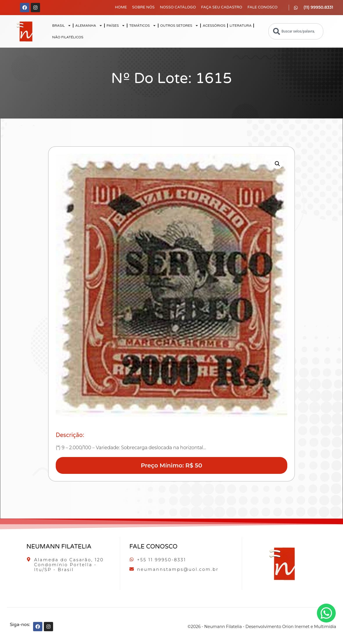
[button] (277, 164)
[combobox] (296, 31)
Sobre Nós (143, 7)
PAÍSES (116, 26)
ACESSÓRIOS (214, 26)
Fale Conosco (263, 7)
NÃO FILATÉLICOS (68, 37)
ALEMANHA (89, 26)
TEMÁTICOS (143, 26)
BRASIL (62, 26)
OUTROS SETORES (179, 26)
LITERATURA (241, 26)
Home (121, 7)
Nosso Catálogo (178, 7)
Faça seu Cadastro (222, 7)
